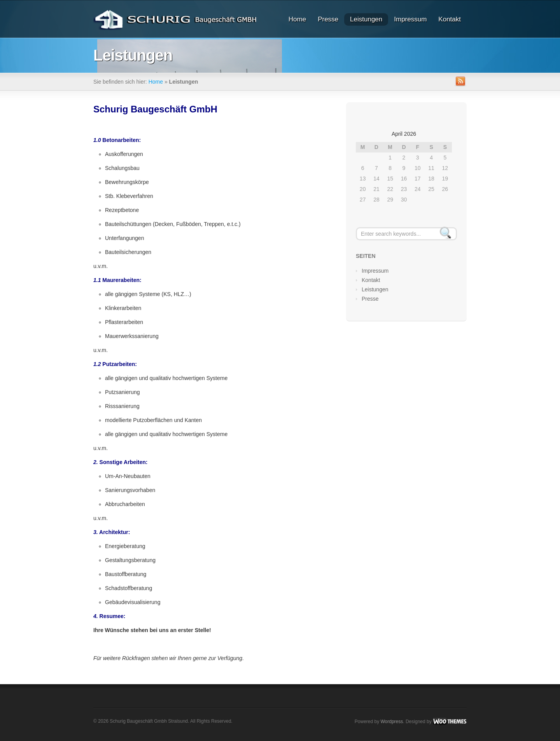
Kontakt (450, 19)
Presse (328, 19)
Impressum (410, 19)
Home (297, 19)
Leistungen (366, 19)
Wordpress (392, 722)
